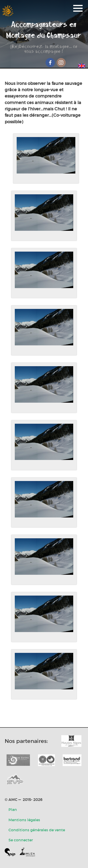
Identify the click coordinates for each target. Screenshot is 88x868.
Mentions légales (24, 820)
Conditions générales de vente (37, 830)
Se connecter (21, 840)
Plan (13, 810)
